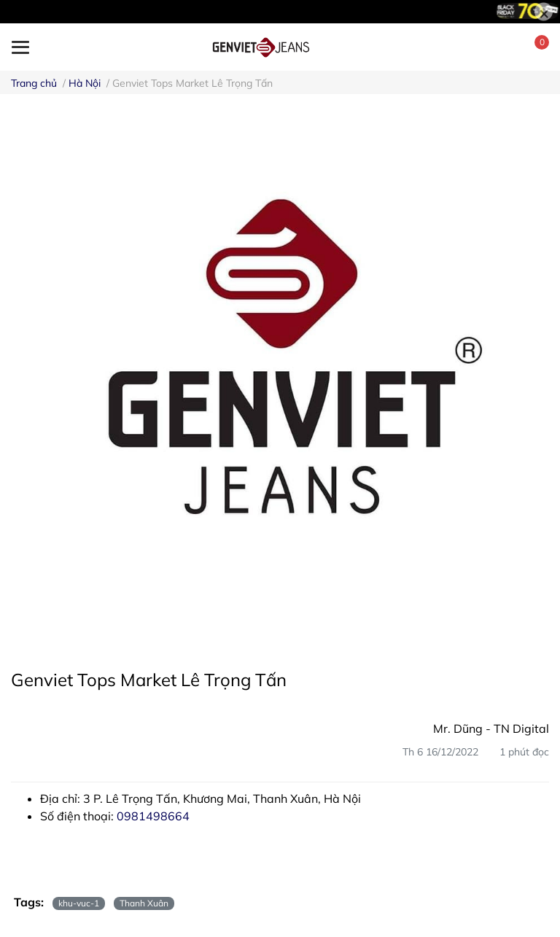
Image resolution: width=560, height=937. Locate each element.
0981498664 (153, 816)
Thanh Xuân (144, 903)
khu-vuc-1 (79, 903)
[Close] (544, 12)
